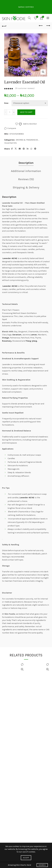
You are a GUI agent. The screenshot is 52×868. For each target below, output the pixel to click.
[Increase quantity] (14, 112)
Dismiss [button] (42, 865)
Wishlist (37, 17)
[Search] (29, 18)
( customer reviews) (25, 88)
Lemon (34, 335)
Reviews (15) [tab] (26, 179)
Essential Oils (11, 143)
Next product (48, 26)
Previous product (41, 26)
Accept (26, 858)
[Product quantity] (10, 112)
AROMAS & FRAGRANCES (27, 140)
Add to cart (26, 112)
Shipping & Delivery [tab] (26, 187)
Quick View (22, 669)
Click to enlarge (43, 72)
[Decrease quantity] (6, 112)
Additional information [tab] (26, 171)
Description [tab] (26, 163)
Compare (12, 128)
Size (6, 103)
